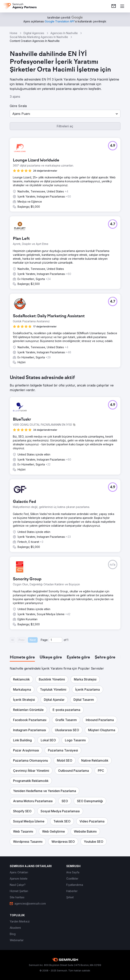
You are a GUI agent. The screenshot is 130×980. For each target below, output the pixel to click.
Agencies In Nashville (64, 33)
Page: (44, 640)
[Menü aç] (122, 6)
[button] (65, 114)
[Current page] (56, 640)
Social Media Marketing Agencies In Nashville (39, 37)
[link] (114, 6)
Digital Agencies (34, 33)
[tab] (22, 657)
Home (14, 33)
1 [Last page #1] (68, 640)
